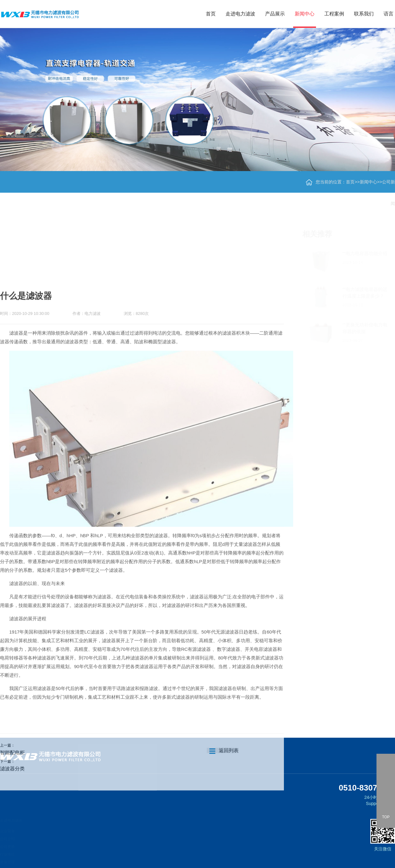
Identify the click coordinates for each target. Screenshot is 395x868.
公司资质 (7, 843)
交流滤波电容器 (51, 854)
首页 (211, 14)
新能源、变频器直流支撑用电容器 (65, 846)
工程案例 (334, 14)
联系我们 (364, 14)
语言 (389, 14)
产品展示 (275, 14)
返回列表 (223, 788)
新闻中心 (305, 14)
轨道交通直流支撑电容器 (58, 831)
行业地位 (7, 851)
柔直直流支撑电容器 (54, 838)
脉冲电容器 (47, 862)
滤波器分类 (12, 807)
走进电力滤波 (240, 14)
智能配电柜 (12, 791)
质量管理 (7, 859)
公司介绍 (7, 836)
